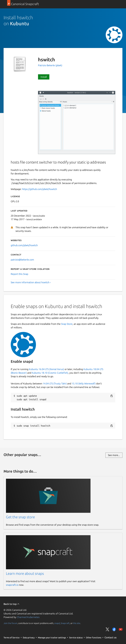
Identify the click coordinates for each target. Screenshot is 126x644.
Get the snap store (20, 517)
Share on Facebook (114, 629)
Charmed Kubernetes (28, 617)
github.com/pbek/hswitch (24, 245)
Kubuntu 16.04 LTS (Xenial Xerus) (46, 369)
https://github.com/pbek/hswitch (40, 189)
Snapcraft (65, 623)
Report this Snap (19, 274)
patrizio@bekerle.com (22, 260)
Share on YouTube (121, 629)
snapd (57, 623)
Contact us (110, 637)
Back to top (12, 604)
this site (77, 623)
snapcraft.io (12, 585)
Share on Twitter (108, 629)
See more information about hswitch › (31, 282)
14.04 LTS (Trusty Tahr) (55, 384)
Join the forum (10, 623)
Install (44, 77)
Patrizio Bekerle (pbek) (50, 65)
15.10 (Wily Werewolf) (84, 384)
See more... (114, 455)
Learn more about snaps (25, 574)
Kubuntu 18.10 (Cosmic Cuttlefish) (50, 373)
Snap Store (67, 324)
